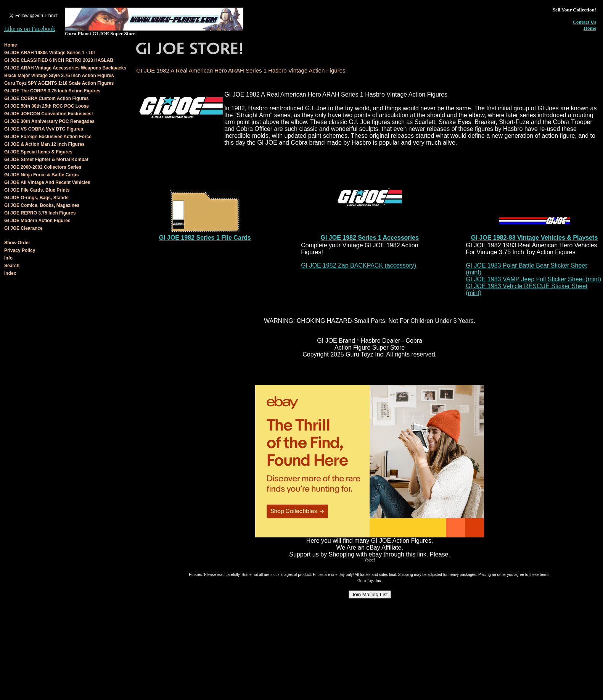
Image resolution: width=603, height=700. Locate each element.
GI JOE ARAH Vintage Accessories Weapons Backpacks (65, 68)
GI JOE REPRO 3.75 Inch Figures (40, 213)
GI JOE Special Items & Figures (38, 152)
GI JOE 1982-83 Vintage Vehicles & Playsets (534, 238)
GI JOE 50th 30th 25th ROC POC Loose (47, 106)
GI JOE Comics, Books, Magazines (42, 205)
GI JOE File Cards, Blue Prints (37, 190)
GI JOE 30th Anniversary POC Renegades (49, 121)
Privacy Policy (20, 250)
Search (12, 266)
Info (8, 258)
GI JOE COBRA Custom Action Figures (47, 98)
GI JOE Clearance (23, 228)
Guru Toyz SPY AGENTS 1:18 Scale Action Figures (59, 83)
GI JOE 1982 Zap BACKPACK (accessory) (359, 265)
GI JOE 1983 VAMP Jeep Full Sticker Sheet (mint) (533, 279)
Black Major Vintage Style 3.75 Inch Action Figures (59, 76)
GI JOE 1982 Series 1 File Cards (205, 238)
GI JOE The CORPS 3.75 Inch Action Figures (52, 91)
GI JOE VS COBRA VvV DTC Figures (44, 129)
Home (590, 28)
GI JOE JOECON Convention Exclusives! (49, 114)
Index (10, 273)
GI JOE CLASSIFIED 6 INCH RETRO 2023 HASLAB (59, 60)
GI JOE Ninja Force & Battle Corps (41, 175)
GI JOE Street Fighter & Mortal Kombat (46, 160)
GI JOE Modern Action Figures (37, 221)
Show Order (17, 243)
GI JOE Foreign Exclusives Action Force (48, 137)
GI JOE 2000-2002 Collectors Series (43, 167)
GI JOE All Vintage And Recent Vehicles (47, 182)
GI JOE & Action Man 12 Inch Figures (44, 144)
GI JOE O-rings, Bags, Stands (36, 198)
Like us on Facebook (30, 29)
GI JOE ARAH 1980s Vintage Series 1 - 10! (50, 53)
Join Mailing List (370, 594)
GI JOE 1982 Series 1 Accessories (369, 238)
